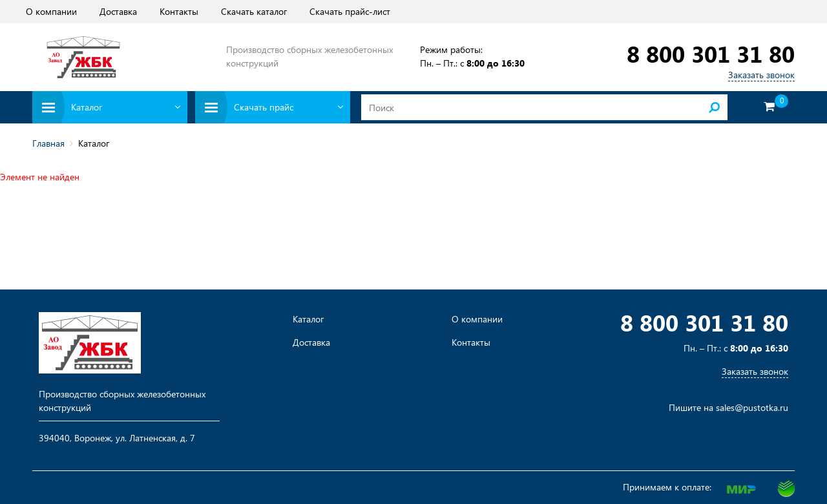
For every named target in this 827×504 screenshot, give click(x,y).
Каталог (308, 319)
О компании (51, 11)
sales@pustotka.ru (752, 407)
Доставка (118, 11)
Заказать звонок (761, 75)
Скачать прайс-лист (350, 11)
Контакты (179, 11)
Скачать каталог (254, 11)
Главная (48, 143)
